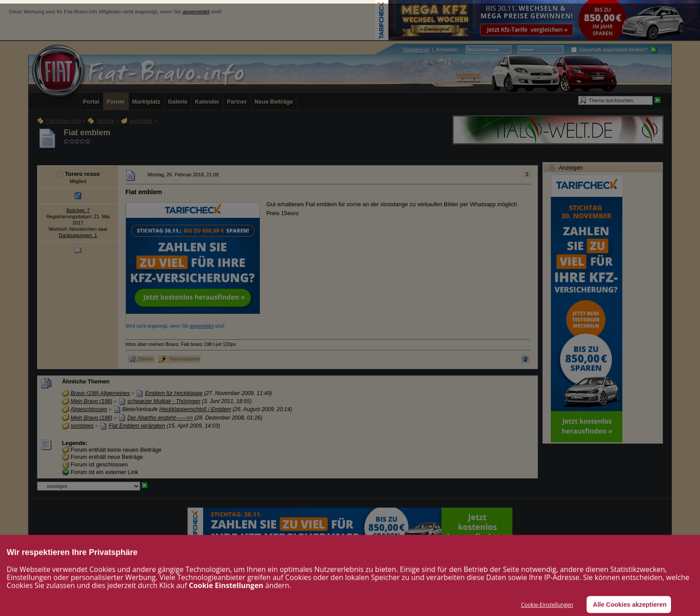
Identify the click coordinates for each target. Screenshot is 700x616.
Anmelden (447, 50)
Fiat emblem (87, 133)
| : (431, 50)
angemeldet (196, 12)
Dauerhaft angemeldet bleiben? (609, 50)
